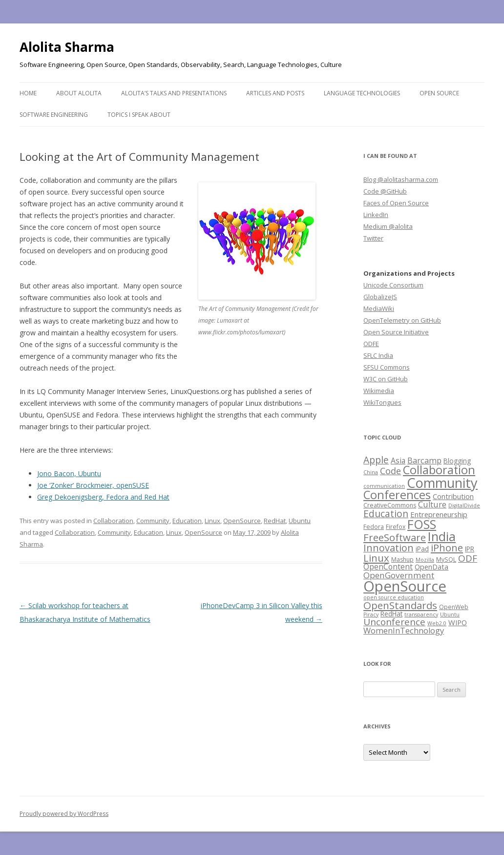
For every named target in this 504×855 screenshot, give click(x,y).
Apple (376, 460)
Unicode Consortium (393, 285)
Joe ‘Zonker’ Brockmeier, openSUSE (93, 485)
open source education (394, 597)
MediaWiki (379, 308)
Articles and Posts (275, 93)
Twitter (373, 238)
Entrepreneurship (439, 514)
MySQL (446, 559)
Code (390, 471)
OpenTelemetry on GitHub (402, 320)
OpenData (431, 567)
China (371, 472)
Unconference (394, 622)
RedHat (275, 521)
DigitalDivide (464, 505)
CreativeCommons (390, 505)
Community (153, 521)
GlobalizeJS (380, 297)
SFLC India (378, 355)
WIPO (458, 622)
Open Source (439, 93)
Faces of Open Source (396, 203)
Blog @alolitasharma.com (401, 179)
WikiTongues (382, 402)
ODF (468, 558)
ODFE (371, 344)
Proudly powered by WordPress (64, 814)
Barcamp (424, 460)
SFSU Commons (387, 367)
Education (187, 521)
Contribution (453, 496)
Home (28, 93)
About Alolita (79, 93)
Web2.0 (437, 623)
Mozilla (425, 560)
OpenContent (388, 567)
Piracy (371, 614)
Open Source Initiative (396, 332)
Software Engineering (54, 115)
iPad (422, 549)
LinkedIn (376, 215)
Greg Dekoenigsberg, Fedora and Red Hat (103, 497)
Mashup (402, 559)
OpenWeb (454, 607)
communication (384, 486)
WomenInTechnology (404, 630)
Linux (212, 521)
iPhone (447, 548)
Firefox (396, 527)
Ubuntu (300, 521)
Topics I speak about (139, 115)
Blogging (457, 461)
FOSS (422, 524)
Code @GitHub (385, 191)
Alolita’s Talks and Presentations (174, 93)
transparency (421, 614)
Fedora (374, 527)
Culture (432, 504)
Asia (398, 460)
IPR (470, 549)
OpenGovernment (399, 575)
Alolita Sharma (67, 47)
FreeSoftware (395, 537)
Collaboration (113, 521)
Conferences (397, 495)
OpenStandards (400, 605)
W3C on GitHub (386, 379)
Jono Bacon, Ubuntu (69, 473)
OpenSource (242, 521)
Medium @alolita (388, 226)
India (442, 536)
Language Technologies (362, 93)
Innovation (388, 548)
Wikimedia (379, 391)
